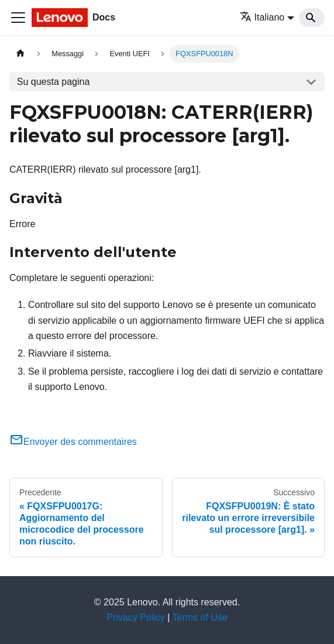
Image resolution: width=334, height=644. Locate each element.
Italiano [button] (262, 17)
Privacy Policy (136, 617)
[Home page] (20, 54)
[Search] (312, 18)
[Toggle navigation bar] (18, 18)
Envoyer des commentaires (73, 442)
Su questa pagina (54, 82)
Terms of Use (200, 617)
